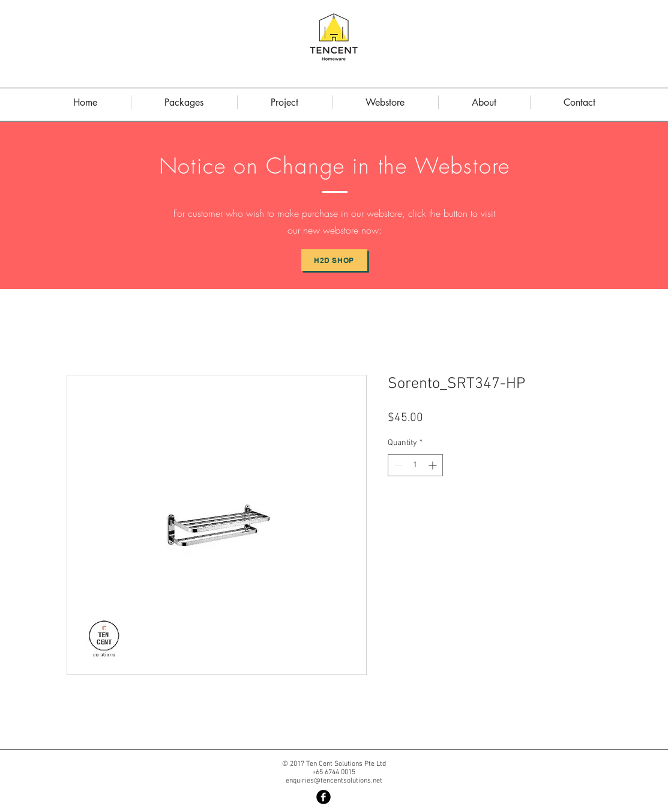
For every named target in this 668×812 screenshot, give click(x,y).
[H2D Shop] (334, 260)
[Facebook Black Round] (323, 797)
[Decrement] (397, 465)
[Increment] (434, 465)
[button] (484, 102)
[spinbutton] (415, 465)
